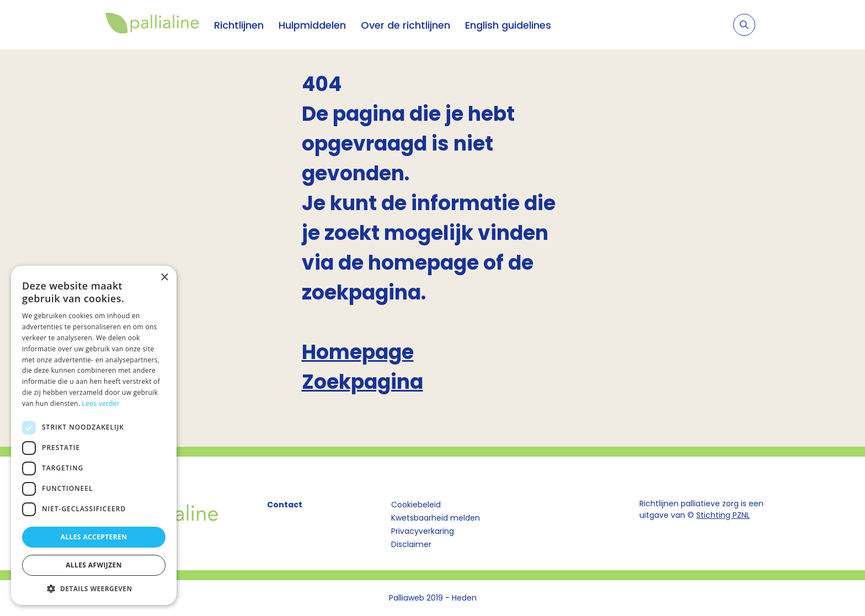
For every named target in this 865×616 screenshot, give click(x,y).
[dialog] (94, 435)
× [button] (164, 278)
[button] (94, 588)
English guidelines (508, 25)
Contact (285, 505)
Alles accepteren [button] (94, 537)
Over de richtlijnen (405, 25)
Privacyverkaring (423, 531)
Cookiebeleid (416, 505)
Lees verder (101, 403)
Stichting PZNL (723, 515)
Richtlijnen (239, 25)
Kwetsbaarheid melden (436, 518)
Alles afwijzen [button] (94, 565)
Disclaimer (411, 544)
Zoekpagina (362, 382)
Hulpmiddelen (312, 25)
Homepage (358, 352)
